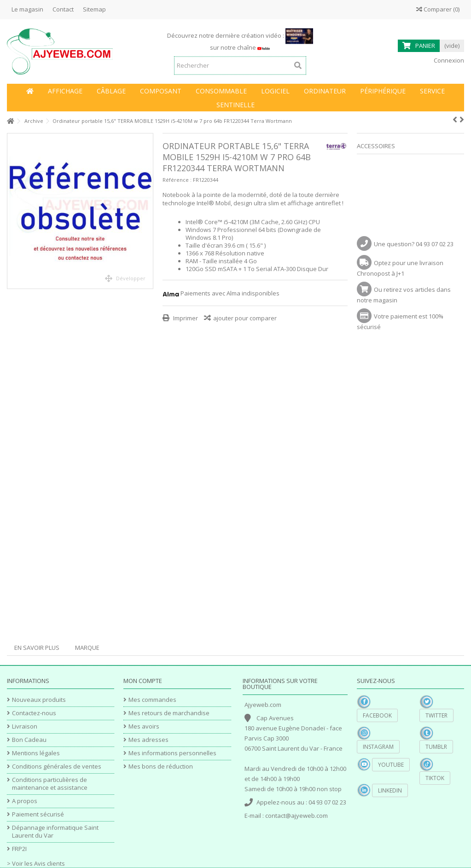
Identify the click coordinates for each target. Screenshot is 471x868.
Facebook (377, 715)
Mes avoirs (144, 726)
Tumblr (436, 747)
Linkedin (390, 790)
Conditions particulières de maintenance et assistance (50, 784)
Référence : (177, 180)
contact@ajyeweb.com (297, 816)
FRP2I (19, 849)
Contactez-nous (34, 713)
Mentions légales (36, 753)
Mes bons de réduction (161, 767)
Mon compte (143, 681)
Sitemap (94, 9)
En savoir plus (37, 648)
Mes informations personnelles (172, 753)
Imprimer (185, 318)
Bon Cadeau (29, 740)
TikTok (435, 778)
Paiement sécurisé (38, 814)
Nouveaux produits (39, 700)
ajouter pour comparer (245, 318)
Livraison (25, 726)
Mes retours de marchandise (169, 713)
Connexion (448, 60)
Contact (63, 9)
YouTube (391, 765)
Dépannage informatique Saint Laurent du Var (55, 832)
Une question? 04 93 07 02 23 (414, 244)
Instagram (378, 747)
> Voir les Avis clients (36, 863)
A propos (25, 801)
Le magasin (27, 9)
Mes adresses (148, 740)
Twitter (436, 715)
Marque (87, 648)
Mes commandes (152, 700)
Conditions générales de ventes (57, 767)
